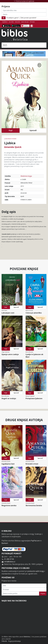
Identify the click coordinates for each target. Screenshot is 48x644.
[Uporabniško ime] (24, 10)
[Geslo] (24, 14)
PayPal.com (35, 541)
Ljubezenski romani (10, 139)
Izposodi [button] (33, 130)
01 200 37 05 (9, 559)
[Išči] (24, 45)
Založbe (11, 22)
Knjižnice (5, 22)
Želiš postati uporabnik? (28, 18)
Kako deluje (25, 22)
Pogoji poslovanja (14, 641)
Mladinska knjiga (26, 176)
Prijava (43, 593)
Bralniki (18, 22)
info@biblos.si (10, 562)
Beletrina (27, 637)
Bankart (5, 543)
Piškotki (4, 641)
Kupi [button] (11, 130)
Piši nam (32, 22)
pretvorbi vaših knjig (36, 571)
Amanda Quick (13, 147)
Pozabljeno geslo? (13, 18)
